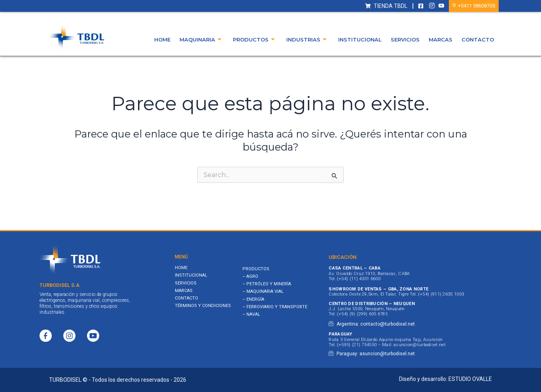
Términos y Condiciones (203, 306)
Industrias (306, 40)
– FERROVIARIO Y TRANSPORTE (275, 307)
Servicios (405, 40)
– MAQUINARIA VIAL (263, 291)
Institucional (360, 40)
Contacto (478, 40)
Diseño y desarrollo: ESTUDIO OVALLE (445, 379)
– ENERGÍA (253, 299)
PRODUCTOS (256, 269)
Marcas (441, 40)
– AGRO (250, 276)
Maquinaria (201, 40)
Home (162, 40)
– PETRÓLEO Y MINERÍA (267, 284)
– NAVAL (251, 314)
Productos (254, 40)
